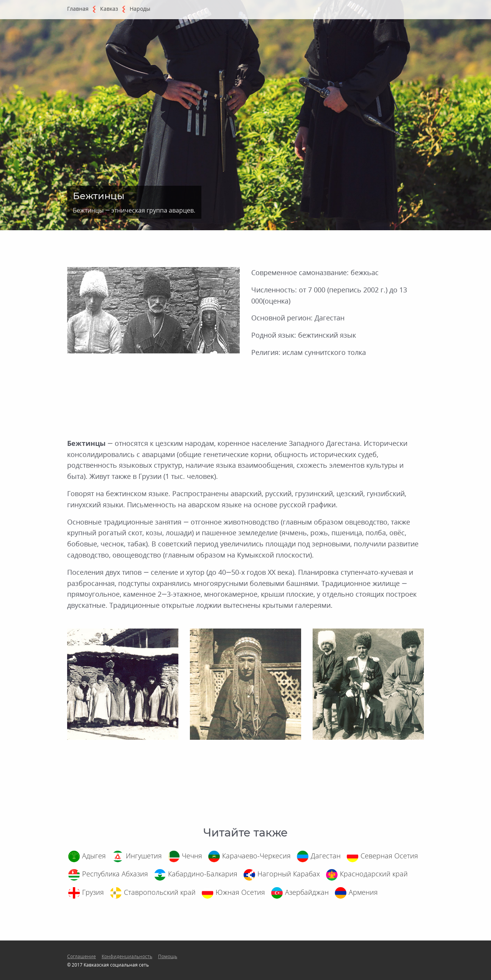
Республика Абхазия (115, 874)
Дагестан (326, 856)
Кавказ (109, 9)
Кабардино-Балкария (203, 874)
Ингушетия (144, 856)
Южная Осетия (240, 892)
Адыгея (94, 856)
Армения (363, 892)
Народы (140, 9)
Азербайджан (307, 892)
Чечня (192, 856)
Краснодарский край (374, 874)
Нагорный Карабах (289, 874)
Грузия (93, 892)
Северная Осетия (389, 856)
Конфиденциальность (127, 956)
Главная (78, 9)
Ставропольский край (160, 892)
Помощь (168, 956)
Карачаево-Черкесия (256, 856)
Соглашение (82, 956)
